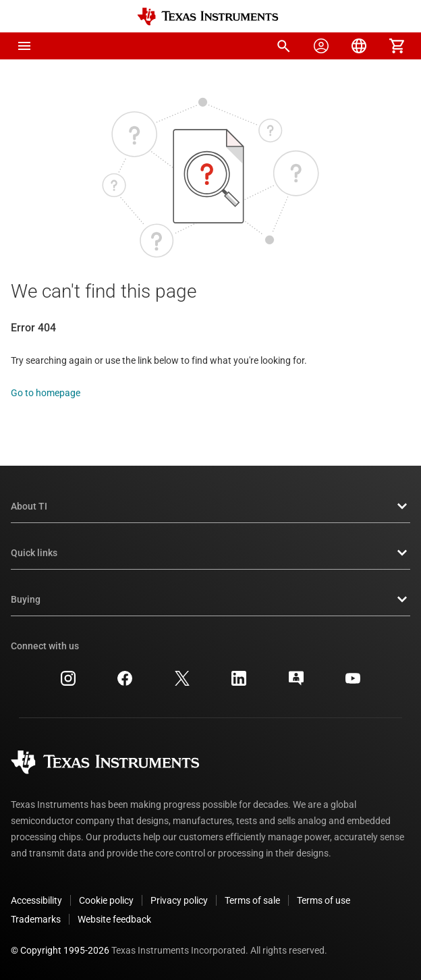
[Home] (208, 17)
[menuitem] (283, 46)
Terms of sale (252, 900)
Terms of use (324, 900)
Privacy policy (179, 900)
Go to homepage (46, 393)
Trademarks (36, 919)
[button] (24, 46)
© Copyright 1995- (60, 950)
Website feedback (114, 919)
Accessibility (36, 900)
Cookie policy (106, 900)
